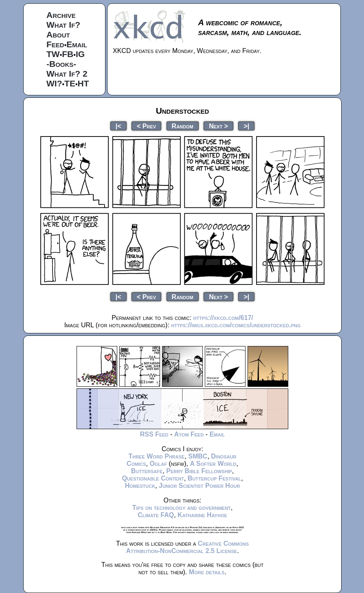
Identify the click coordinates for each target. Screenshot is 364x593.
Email (77, 44)
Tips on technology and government (182, 508)
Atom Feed (189, 434)
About (58, 34)
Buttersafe (147, 471)
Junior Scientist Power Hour (199, 486)
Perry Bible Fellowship (199, 471)
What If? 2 (67, 74)
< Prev (146, 126)
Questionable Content (153, 478)
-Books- (61, 64)
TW (53, 54)
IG (80, 54)
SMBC (198, 456)
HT (83, 83)
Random (183, 126)
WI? (54, 83)
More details (207, 572)
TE (70, 83)
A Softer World (213, 464)
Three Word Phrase (156, 456)
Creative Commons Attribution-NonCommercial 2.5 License (187, 547)
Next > (218, 126)
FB (68, 54)
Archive (61, 15)
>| (246, 126)
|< (118, 126)
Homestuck (140, 486)
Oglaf (158, 464)
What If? (63, 25)
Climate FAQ (156, 515)
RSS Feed (154, 434)
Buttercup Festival (214, 478)
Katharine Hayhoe (202, 515)
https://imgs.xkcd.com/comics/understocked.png (236, 325)
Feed (55, 44)
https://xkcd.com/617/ (223, 318)
